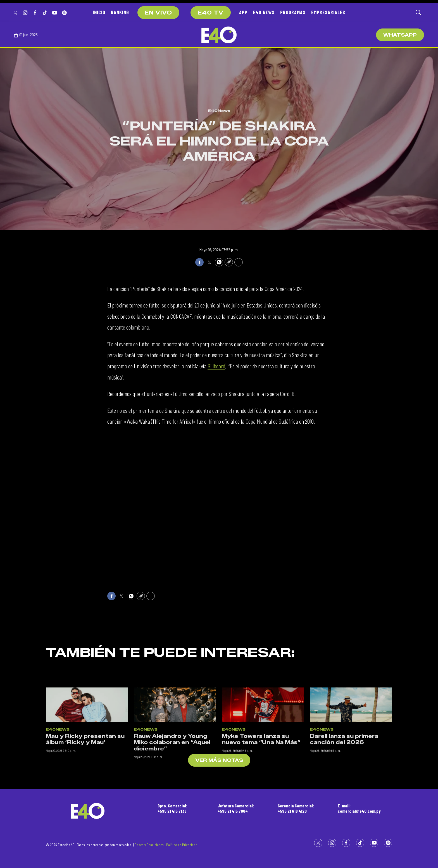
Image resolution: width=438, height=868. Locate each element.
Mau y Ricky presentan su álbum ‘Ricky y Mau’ (85, 789)
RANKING (120, 12)
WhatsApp (400, 35)
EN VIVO (158, 13)
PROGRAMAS (293, 12)
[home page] (219, 35)
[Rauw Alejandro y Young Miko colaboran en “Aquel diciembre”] (175, 755)
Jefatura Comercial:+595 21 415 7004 (236, 808)
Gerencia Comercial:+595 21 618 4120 (296, 808)
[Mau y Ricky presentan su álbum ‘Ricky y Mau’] (87, 755)
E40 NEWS (264, 12)
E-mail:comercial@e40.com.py (359, 808)
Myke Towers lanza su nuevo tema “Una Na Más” (261, 789)
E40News (219, 111)
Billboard (216, 366)
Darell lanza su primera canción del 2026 (344, 789)
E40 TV (211, 13)
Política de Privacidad (182, 845)
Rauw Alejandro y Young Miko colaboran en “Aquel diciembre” (172, 792)
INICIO (99, 12)
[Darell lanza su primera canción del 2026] (351, 755)
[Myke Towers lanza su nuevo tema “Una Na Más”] (263, 755)
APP (243, 12)
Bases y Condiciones (149, 845)
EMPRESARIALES (328, 12)
